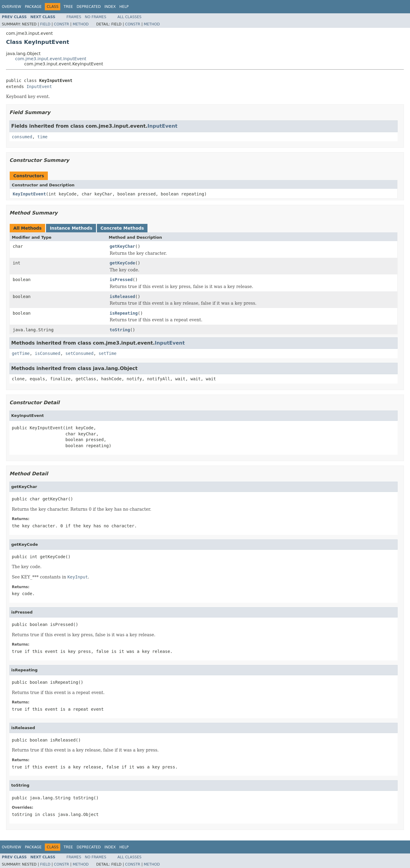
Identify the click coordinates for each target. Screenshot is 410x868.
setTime (108, 353)
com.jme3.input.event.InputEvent (51, 59)
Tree (68, 7)
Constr (61, 24)
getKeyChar (122, 246)
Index (110, 7)
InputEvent (39, 87)
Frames (74, 17)
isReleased (122, 296)
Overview (12, 7)
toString (120, 330)
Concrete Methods (122, 228)
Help (124, 7)
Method (81, 24)
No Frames (96, 17)
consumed (22, 137)
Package (33, 7)
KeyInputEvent (29, 194)
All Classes (129, 17)
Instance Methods (71, 228)
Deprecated (89, 7)
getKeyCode (122, 263)
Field (45, 24)
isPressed (121, 280)
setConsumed (79, 353)
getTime (21, 353)
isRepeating (124, 313)
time (42, 137)
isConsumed (48, 353)
